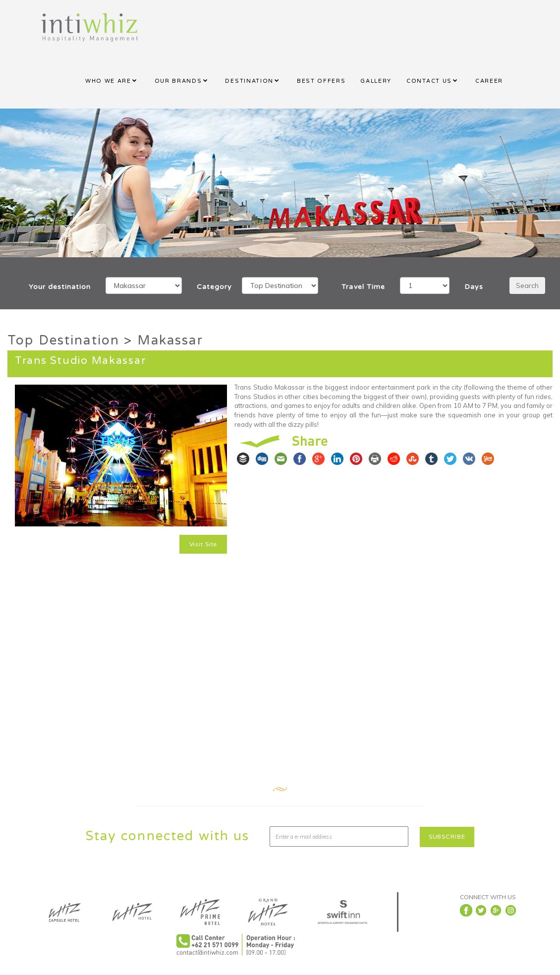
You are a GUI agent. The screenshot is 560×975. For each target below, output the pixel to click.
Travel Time (363, 287)
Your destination (60, 287)
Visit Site (203, 544)
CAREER (489, 81)
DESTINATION (249, 81)
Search (527, 286)
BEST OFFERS (321, 81)
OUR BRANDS (178, 81)
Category (212, 287)
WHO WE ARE (108, 81)
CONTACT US (429, 81)
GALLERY (376, 81)
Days (474, 287)
